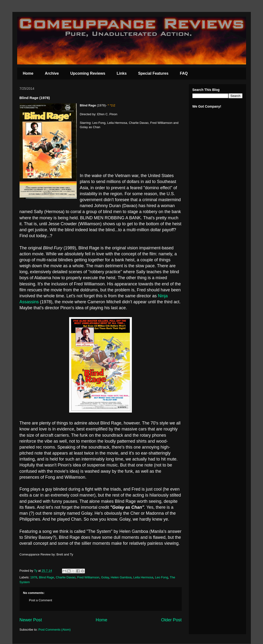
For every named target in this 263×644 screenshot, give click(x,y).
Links (122, 73)
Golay (105, 577)
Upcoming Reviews (88, 73)
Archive (52, 73)
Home (28, 73)
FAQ (184, 73)
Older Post (171, 620)
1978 (34, 577)
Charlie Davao (66, 577)
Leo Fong (162, 577)
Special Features (153, 73)
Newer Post (31, 620)
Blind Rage (46, 577)
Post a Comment (41, 600)
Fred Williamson (88, 577)
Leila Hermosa (143, 577)
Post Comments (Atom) (54, 630)
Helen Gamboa (121, 577)
